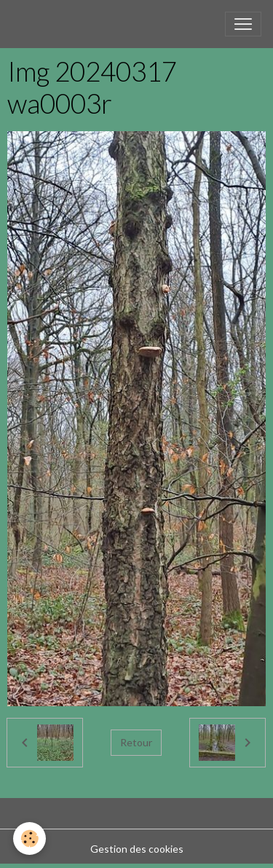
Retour (136, 742)
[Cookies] (29, 838)
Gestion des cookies (137, 849)
